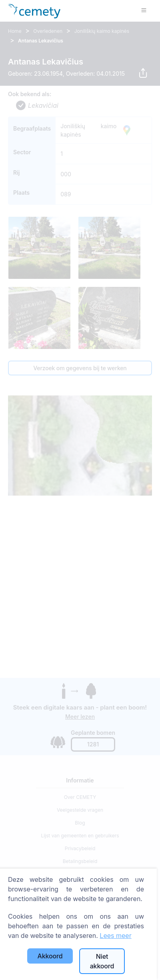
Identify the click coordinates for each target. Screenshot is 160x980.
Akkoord (50, 956)
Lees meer (115, 936)
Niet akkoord (102, 961)
